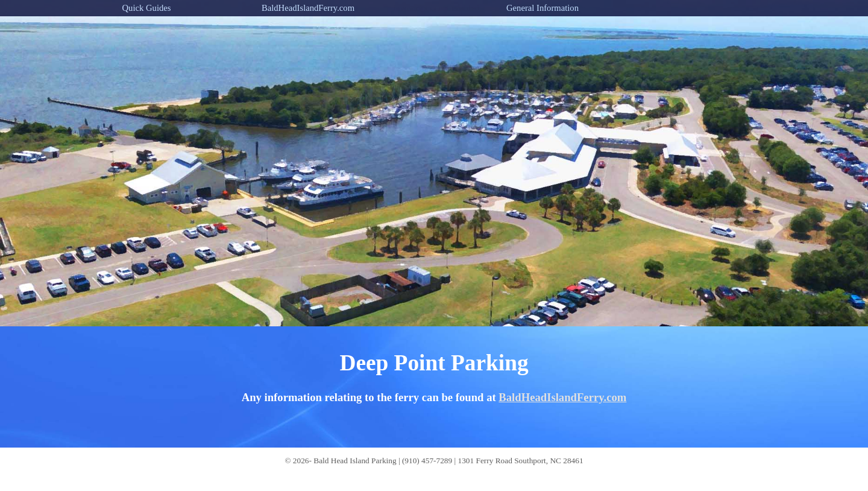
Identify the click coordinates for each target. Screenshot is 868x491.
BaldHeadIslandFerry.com (562, 397)
